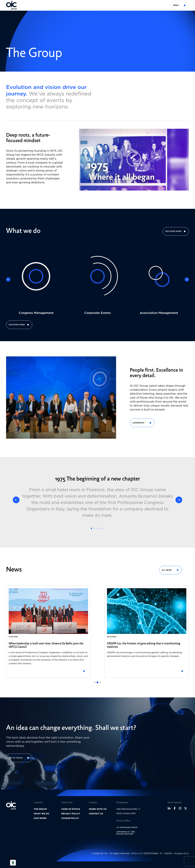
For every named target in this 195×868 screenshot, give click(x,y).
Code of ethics (71, 809)
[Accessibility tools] (13, 863)
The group (40, 809)
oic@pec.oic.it (182, 853)
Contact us (96, 814)
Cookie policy (70, 818)
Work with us (98, 809)
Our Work (40, 818)
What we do (41, 814)
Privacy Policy (71, 814)
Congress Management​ (36, 313)
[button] (134, 160)
